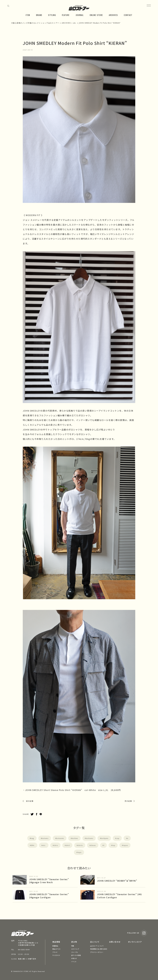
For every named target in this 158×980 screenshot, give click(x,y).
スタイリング (75, 949)
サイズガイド (56, 955)
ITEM (28, 15)
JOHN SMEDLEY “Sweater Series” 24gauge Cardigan (49, 896)
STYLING (52, 15)
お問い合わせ (115, 942)
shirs (56, 845)
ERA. (33, 845)
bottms (75, 838)
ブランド (55, 952)
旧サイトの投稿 (76, 955)
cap (118, 838)
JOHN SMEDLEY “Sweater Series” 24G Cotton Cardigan (119, 896)
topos (125, 845)
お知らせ (74, 958)
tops (80, 852)
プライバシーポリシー (97, 952)
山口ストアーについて (97, 946)
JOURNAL (80, 15)
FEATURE (66, 15)
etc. (44, 845)
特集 (73, 946)
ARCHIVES (113, 15)
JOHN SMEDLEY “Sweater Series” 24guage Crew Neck (49, 881)
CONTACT (128, 15)
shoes (93, 845)
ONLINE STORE (96, 15)
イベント (74, 962)
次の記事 (128, 801)
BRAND (39, 15)
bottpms (105, 838)
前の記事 (30, 801)
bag (32, 838)
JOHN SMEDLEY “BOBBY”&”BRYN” (117, 881)
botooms (60, 838)
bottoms (90, 838)
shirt (68, 845)
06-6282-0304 (24, 950)
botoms (45, 838)
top (114, 845)
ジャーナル (75, 952)
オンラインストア (135, 942)
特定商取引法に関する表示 (99, 949)
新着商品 (55, 946)
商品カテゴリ (56, 949)
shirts (80, 845)
